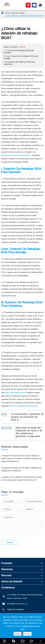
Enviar (10, 542)
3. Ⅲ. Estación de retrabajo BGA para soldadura (19, 63)
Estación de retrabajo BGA (15, 393)
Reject (18, 634)
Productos (7, 563)
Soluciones (7, 569)
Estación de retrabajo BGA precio (22, 406)
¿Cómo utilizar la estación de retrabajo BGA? (24, 16)
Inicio (7, 13)
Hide (22, 47)
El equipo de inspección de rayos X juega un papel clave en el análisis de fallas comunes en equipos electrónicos (21, 458)
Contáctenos (8, 587)
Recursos (15, 13)
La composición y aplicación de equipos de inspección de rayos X (27, 417)
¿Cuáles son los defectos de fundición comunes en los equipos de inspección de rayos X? (22, 478)
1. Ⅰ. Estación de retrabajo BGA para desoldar (19, 51)
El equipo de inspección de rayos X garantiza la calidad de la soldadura (21, 469)
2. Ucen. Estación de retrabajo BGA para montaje (21, 57)
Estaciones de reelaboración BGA (16, 155)
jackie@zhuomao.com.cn (14, 604)
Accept (27, 634)
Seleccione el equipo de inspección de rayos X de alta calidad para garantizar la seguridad (29, 432)
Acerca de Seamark (12, 581)
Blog (22, 13)
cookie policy (28, 626)
